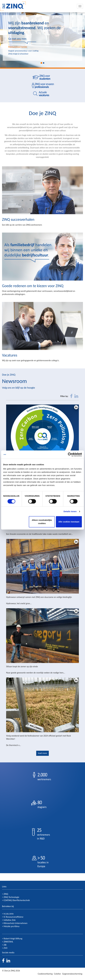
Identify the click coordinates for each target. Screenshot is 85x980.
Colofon (57, 974)
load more (42, 753)
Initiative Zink (10, 920)
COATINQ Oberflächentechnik (17, 900)
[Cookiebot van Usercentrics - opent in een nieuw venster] (70, 455)
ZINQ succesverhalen (18, 219)
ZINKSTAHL (8, 942)
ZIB (5, 945)
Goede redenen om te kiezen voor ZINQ (33, 286)
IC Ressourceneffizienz (14, 917)
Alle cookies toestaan (69, 522)
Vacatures (10, 355)
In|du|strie (9, 914)
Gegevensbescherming (72, 974)
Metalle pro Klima (12, 926)
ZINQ (6, 894)
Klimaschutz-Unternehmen (16, 923)
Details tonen (70, 511)
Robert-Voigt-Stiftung (13, 939)
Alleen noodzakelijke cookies (42, 522)
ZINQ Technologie (11, 897)
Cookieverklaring (45, 974)
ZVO (6, 948)
